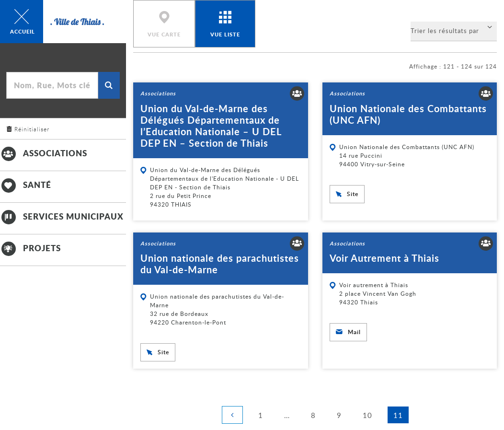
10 (370, 414)
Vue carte (164, 35)
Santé (26, 185)
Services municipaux (62, 216)
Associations (44, 153)
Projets (30, 248)
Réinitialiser (32, 129)
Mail (354, 332)
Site (353, 194)
